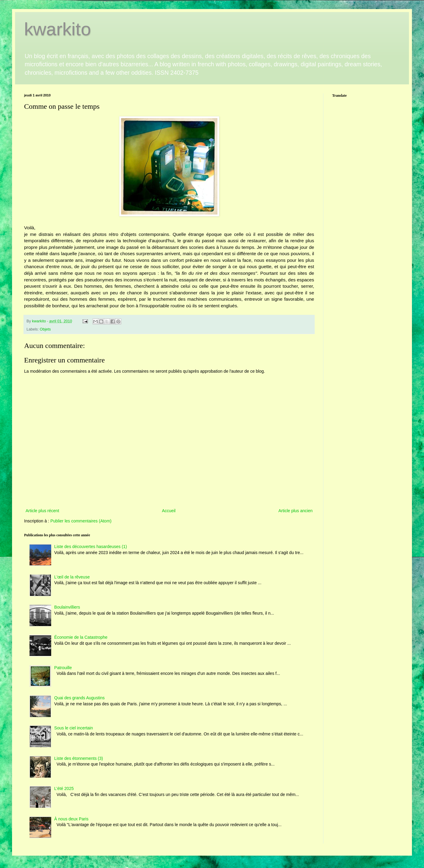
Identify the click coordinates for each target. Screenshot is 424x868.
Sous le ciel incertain (73, 728)
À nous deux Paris (71, 819)
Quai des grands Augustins (79, 698)
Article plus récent (42, 511)
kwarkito (58, 29)
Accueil (169, 511)
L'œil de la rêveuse (72, 577)
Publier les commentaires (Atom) (81, 521)
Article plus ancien (295, 511)
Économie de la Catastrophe (81, 637)
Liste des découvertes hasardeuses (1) (90, 547)
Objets (45, 329)
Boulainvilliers (67, 607)
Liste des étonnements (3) (79, 758)
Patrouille (63, 668)
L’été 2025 (64, 788)
